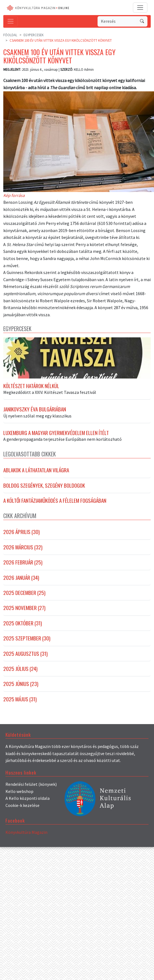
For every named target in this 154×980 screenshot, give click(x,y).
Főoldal (10, 35)
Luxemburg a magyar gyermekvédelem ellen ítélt (56, 438)
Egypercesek (34, 35)
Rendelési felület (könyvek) (31, 789)
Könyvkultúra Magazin (26, 837)
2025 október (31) (23, 628)
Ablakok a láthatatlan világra (36, 475)
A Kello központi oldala (28, 803)
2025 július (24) (20, 674)
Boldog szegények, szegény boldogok (44, 491)
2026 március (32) (23, 552)
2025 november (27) (24, 613)
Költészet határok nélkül (31, 391)
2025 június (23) (21, 689)
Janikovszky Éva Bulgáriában (35, 414)
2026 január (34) (21, 583)
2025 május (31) (20, 704)
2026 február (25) (23, 567)
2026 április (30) (22, 537)
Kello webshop (19, 797)
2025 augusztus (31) (25, 659)
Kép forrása (14, 195)
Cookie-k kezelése (22, 810)
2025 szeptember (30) (27, 643)
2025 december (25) (24, 598)
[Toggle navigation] (140, 8)
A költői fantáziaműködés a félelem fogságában (55, 506)
